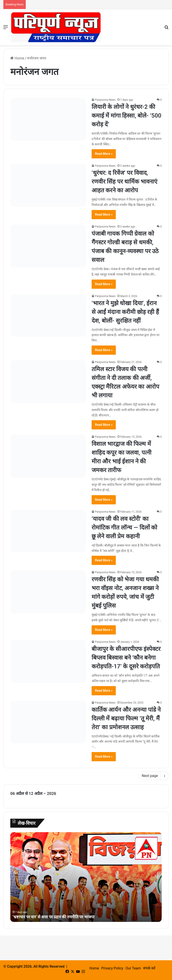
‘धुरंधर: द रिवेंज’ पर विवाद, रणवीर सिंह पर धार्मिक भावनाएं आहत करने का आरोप (124, 182)
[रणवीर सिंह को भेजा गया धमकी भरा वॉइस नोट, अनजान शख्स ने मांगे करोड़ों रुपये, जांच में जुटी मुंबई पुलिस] (48, 592)
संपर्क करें (149, 968)
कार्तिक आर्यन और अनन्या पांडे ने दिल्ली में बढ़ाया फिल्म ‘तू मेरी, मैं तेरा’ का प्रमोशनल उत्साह (126, 718)
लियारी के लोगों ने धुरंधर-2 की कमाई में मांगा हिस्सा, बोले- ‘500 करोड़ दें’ (126, 116)
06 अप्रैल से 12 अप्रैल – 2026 (33, 793)
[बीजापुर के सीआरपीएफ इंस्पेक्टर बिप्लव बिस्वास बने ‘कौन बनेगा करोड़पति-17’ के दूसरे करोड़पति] (48, 661)
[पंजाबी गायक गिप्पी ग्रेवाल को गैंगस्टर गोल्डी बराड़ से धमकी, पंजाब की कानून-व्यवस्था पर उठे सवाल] (48, 246)
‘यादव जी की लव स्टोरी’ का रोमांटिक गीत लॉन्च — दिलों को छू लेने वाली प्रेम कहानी (124, 527)
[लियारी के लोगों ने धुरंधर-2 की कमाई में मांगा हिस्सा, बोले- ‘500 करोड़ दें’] (48, 119)
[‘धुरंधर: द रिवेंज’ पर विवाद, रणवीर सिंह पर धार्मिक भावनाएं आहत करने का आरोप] (48, 185)
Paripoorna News (105, 100)
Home (17, 58)
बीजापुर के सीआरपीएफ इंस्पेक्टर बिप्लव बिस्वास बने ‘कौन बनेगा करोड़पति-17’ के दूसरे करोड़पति (126, 658)
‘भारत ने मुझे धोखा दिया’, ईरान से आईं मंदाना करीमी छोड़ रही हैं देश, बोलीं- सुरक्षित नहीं (125, 312)
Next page (153, 776)
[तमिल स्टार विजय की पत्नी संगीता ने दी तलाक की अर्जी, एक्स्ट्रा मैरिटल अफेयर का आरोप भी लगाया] (48, 382)
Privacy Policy (112, 968)
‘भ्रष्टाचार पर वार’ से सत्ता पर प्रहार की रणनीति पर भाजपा (54, 917)
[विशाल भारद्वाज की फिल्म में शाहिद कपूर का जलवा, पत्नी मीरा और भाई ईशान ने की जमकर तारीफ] (48, 456)
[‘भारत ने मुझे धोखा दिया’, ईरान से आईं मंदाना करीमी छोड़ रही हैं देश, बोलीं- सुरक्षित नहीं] (48, 316)
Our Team (133, 968)
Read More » (104, 154)
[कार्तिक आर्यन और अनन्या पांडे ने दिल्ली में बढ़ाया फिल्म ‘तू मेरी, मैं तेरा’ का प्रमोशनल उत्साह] (48, 722)
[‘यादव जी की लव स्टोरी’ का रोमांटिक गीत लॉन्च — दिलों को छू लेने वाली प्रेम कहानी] (48, 531)
